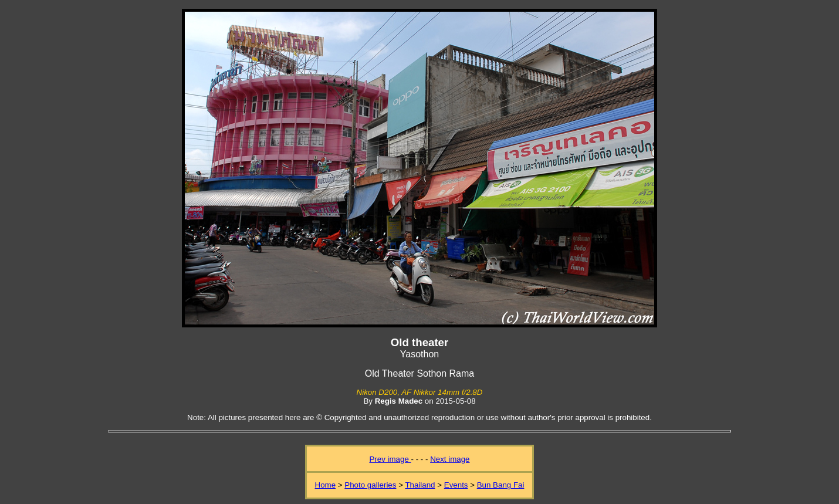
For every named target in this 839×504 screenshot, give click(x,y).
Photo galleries (370, 485)
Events (456, 485)
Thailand (420, 485)
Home (326, 485)
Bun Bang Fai (501, 485)
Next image (450, 459)
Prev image (390, 459)
